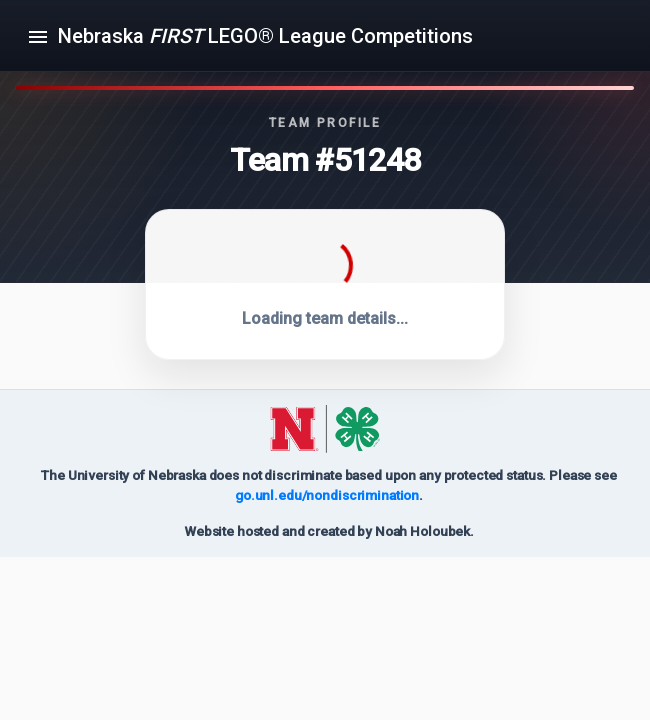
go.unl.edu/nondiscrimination (327, 495)
